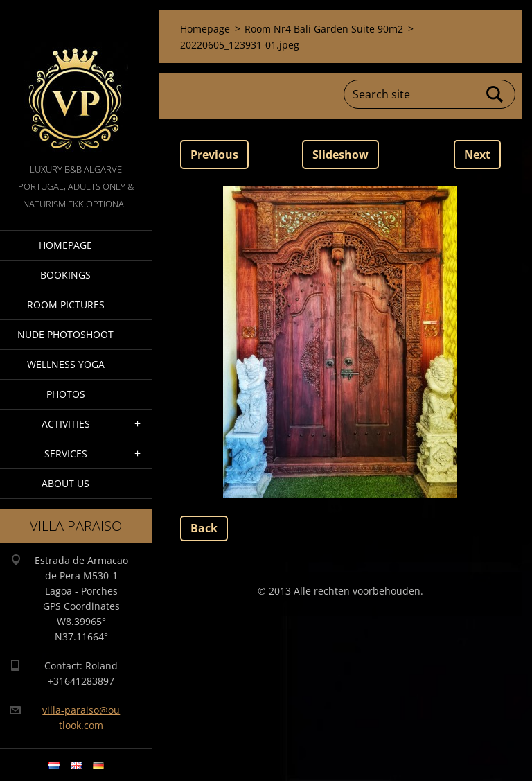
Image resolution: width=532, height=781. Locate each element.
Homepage (65, 245)
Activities (66, 424)
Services (66, 454)
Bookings (65, 275)
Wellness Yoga (66, 364)
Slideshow (340, 155)
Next (477, 155)
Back (204, 528)
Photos (66, 394)
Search (495, 94)
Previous (214, 155)
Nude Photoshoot (65, 334)
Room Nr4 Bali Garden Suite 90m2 (324, 29)
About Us (65, 483)
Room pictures (66, 305)
